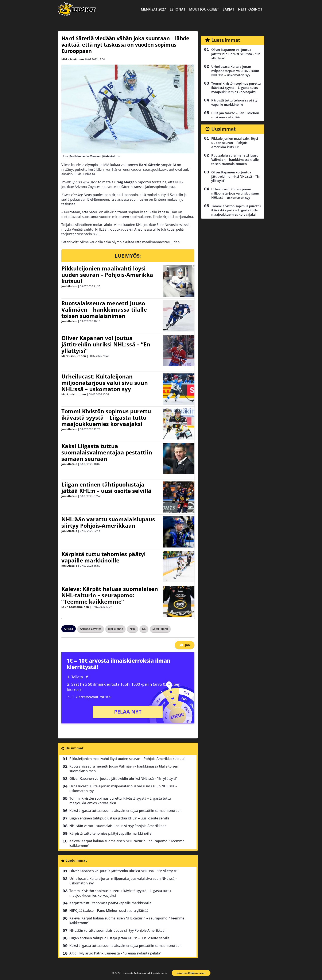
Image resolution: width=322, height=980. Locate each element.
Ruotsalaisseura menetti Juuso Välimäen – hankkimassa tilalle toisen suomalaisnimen (104, 310)
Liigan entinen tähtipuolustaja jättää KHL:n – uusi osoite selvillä (106, 488)
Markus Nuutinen (74, 356)
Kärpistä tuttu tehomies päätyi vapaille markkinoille (104, 557)
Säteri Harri (160, 629)
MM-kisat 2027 (153, 9)
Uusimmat (75, 748)
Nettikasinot (250, 9)
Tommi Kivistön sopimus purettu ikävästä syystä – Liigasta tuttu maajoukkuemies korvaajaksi (106, 418)
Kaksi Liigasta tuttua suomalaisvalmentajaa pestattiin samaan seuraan (107, 452)
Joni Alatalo (69, 286)
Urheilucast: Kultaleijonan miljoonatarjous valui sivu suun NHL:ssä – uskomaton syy (105, 383)
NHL (133, 629)
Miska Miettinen (73, 59)
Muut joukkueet (204, 9)
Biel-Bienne (115, 629)
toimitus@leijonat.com (191, 973)
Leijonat (178, 9)
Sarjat (228, 9)
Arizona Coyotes (91, 629)
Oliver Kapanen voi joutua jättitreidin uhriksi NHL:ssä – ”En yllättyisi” (106, 344)
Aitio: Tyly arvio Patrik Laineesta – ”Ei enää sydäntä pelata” (115, 953)
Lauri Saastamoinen (75, 607)
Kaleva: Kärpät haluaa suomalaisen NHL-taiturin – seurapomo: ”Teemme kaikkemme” (110, 595)
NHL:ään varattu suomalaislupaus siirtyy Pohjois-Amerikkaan (108, 522)
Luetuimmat (76, 860)
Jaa (185, 645)
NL (144, 629)
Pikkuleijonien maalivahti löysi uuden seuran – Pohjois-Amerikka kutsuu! (107, 275)
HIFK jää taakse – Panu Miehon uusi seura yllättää (109, 911)
